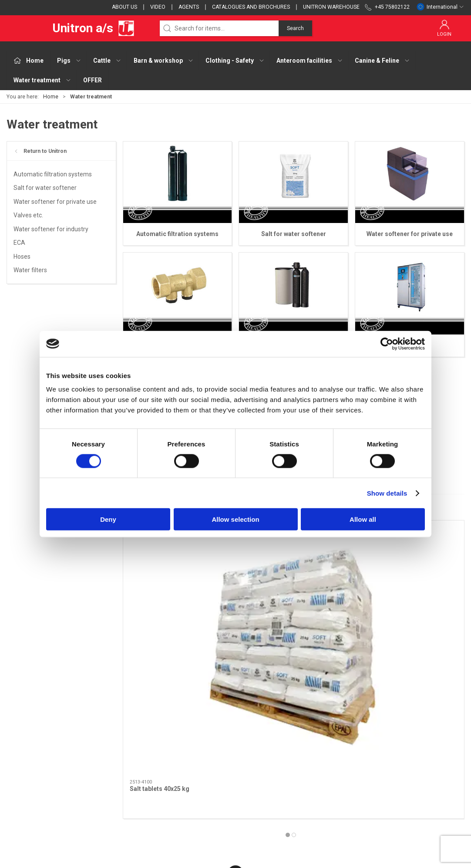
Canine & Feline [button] (382, 61)
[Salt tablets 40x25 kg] (177, 563)
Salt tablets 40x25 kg (160, 615)
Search (295, 28)
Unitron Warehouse (331, 7)
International (440, 7)
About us (124, 7)
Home (51, 97)
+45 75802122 (26, 773)
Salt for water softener (45, 188)
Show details (387, 493)
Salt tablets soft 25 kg (277, 615)
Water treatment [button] (42, 80)
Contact (333, 739)
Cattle (173, 752)
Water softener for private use (55, 202)
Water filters (30, 270)
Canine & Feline (186, 801)
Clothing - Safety (188, 777)
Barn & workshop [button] (164, 61)
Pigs (171, 739)
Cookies (333, 764)
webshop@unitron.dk (36, 782)
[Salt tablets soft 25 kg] (294, 563)
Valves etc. (28, 215)
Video (158, 7)
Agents (189, 7)
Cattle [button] (107, 61)
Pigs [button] (69, 61)
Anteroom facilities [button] (310, 61)
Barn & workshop (188, 764)
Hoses (22, 257)
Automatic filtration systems (53, 174)
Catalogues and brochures (251, 7)
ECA (19, 243)
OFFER (93, 80)
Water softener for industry (51, 229)
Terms (331, 752)
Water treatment (188, 814)
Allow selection (235, 519)
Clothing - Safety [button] (235, 61)
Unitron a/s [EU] (71, 28)
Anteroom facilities (191, 789)
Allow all (363, 519)
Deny (108, 519)
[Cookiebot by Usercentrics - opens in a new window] (387, 344)
